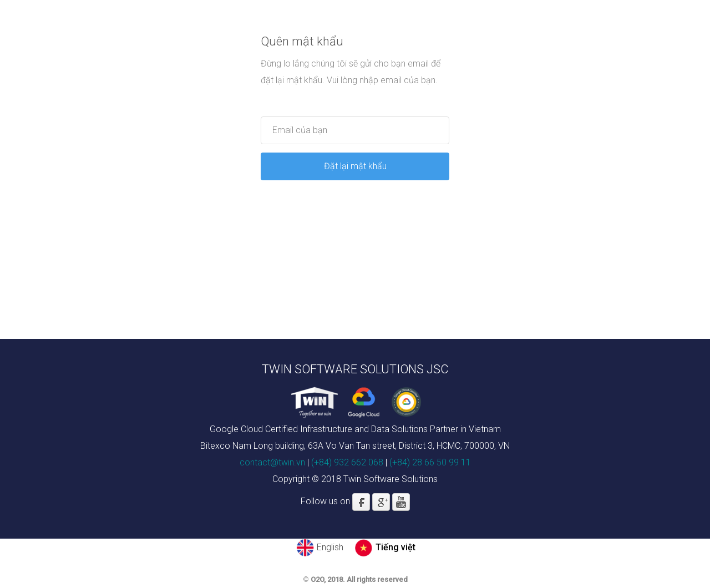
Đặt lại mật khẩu (355, 166)
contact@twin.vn (272, 462)
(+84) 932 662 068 (347, 462)
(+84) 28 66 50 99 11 (430, 462)
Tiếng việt (395, 547)
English (330, 547)
